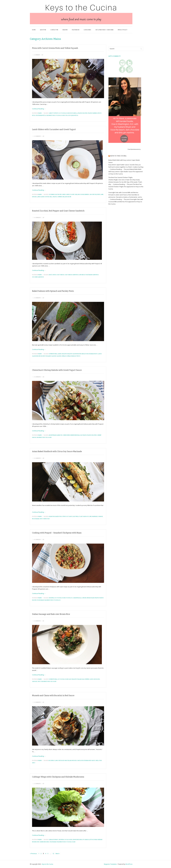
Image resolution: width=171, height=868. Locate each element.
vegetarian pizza (41, 115)
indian (89, 598)
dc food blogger (65, 113)
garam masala (77, 598)
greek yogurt (70, 195)
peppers (87, 679)
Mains (40, 113)
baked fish (58, 517)
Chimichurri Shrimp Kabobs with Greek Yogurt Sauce (57, 370)
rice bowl (97, 679)
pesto (96, 354)
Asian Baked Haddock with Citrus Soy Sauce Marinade (57, 451)
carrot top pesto (54, 113)
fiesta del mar (63, 761)
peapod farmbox (93, 113)
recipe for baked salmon (49, 356)
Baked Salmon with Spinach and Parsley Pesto (53, 291)
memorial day (78, 435)
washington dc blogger (44, 437)
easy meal (76, 517)
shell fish (99, 761)
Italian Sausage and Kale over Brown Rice (51, 614)
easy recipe (58, 195)
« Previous (33, 853)
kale (83, 679)
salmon (59, 356)
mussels (75, 761)
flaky (81, 517)
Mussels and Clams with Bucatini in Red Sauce (53, 695)
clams (56, 761)
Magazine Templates (110, 864)
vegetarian (40, 600)
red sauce (92, 761)
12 (53, 853)
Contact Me (54, 30)
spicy (41, 519)
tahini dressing (44, 842)
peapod (55, 197)
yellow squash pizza (72, 115)
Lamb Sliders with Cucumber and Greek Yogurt (54, 129)
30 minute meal (53, 354)
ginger (84, 598)
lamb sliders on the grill (45, 197)
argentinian (52, 435)
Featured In (76, 30)
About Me (43, 30)
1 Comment (37, 55)
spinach (64, 356)
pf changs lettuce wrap (90, 840)
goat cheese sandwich (71, 275)
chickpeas (52, 598)
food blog (69, 598)
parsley (84, 354)
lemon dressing (77, 840)
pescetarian (90, 354)
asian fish (52, 517)
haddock (86, 517)
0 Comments (37, 136)
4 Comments (37, 540)
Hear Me (65, 30)
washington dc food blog (52, 600)
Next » (58, 853)
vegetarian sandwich (92, 275)
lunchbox (82, 275)
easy (70, 679)
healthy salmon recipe (74, 354)
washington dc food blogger (56, 115)
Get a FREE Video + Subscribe (104, 30)
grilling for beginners (82, 195)
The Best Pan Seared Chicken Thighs (121, 177)
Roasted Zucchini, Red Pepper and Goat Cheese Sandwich (58, 211)
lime (90, 517)
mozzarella (74, 113)
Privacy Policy (123, 30)
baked (60, 354)
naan (93, 598)
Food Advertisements (133, 149)
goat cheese (60, 275)
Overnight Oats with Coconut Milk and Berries (123, 192)
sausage (35, 682)
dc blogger (68, 840)
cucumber (52, 195)
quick (92, 679)
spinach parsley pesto (74, 356)
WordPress (129, 864)
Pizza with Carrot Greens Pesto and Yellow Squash (55, 48)
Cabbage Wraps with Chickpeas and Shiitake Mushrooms (58, 777)
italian (79, 679)
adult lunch (52, 275)
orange (100, 517)
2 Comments (37, 298)
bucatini (51, 761)
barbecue (59, 435)
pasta (79, 761)
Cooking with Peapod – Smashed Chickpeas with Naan (57, 533)
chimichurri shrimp (68, 435)
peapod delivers (83, 113)
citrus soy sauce (67, 517)
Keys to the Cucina (118, 156)
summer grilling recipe (64, 197)
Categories (87, 30)
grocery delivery (95, 195)
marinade (95, 517)
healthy (64, 354)
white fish (46, 519)
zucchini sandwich (38, 277)
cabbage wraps (53, 840)
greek (64, 195)
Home (34, 30)
